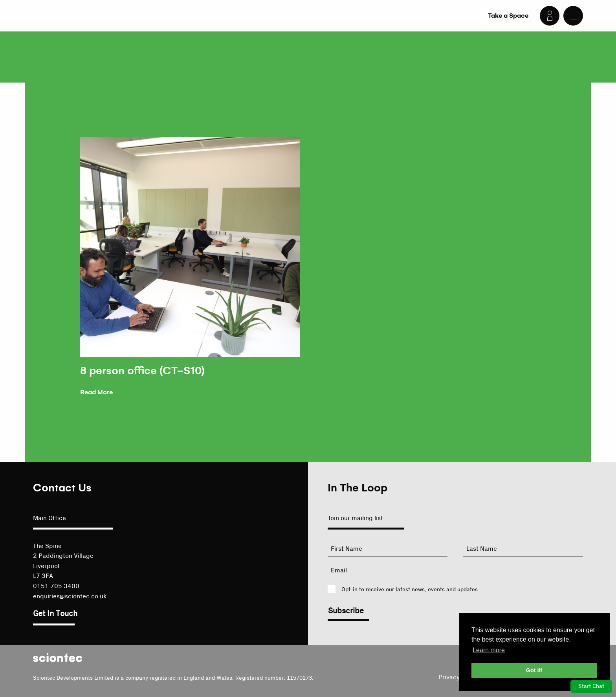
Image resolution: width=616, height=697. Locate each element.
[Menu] (573, 16)
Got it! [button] (534, 670)
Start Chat (591, 686)
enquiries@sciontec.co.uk (70, 596)
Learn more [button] (489, 650)
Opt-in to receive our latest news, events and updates (410, 590)
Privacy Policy (458, 677)
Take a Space (508, 16)
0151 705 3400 (56, 586)
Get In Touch (55, 614)
